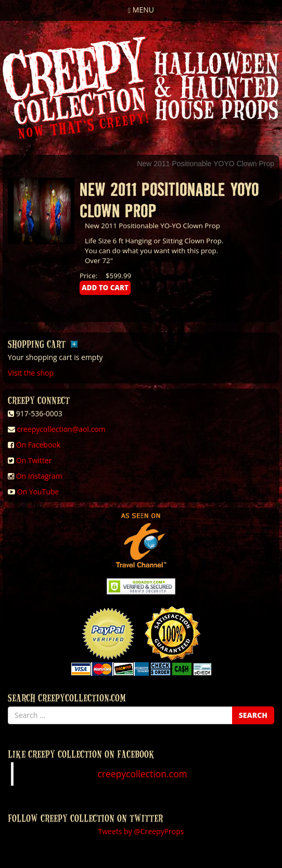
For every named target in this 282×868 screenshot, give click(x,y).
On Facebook (38, 445)
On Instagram (39, 476)
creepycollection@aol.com (61, 429)
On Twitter (34, 460)
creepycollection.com (142, 774)
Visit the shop (31, 373)
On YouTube (38, 492)
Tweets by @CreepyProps (141, 831)
